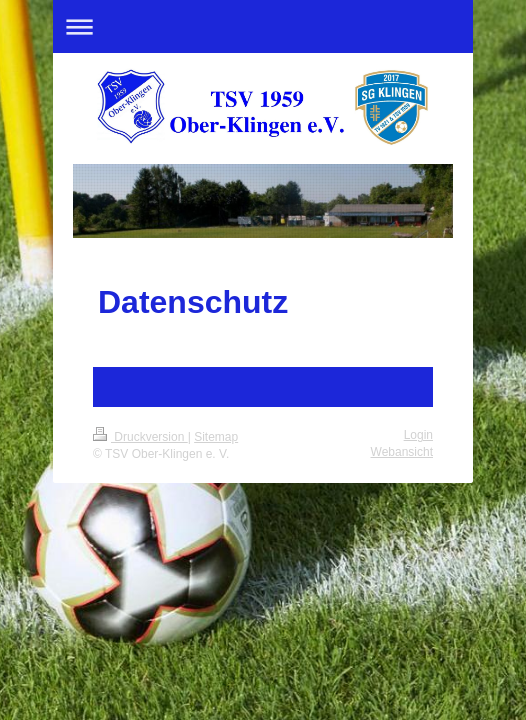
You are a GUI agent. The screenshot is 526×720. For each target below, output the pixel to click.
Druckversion (140, 437)
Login (418, 435)
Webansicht (402, 452)
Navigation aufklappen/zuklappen (263, 26)
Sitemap (216, 437)
